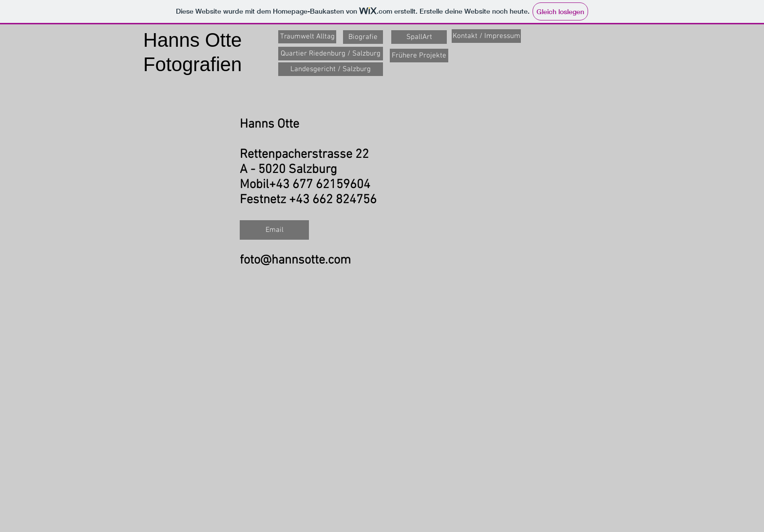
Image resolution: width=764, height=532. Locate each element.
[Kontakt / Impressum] (486, 36)
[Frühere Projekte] (419, 56)
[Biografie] (363, 37)
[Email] (274, 230)
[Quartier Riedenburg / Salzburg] (331, 54)
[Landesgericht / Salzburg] (331, 69)
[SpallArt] (419, 37)
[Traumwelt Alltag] (307, 37)
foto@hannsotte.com (295, 260)
